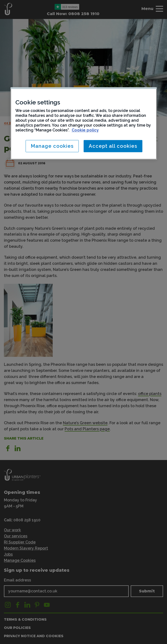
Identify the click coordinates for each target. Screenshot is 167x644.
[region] (84, 123)
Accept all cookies (113, 146)
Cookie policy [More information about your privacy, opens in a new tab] (85, 130)
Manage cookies (52, 146)
